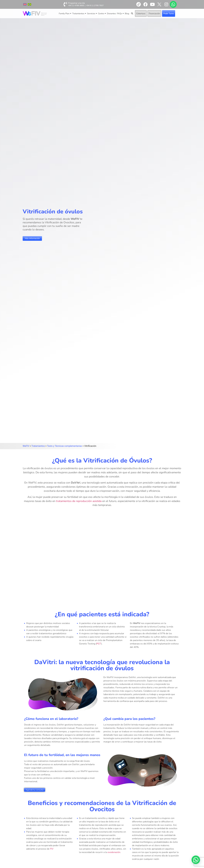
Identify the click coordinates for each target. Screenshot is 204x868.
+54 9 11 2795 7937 (95, 6)
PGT (99, 644)
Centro (102, 13)
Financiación (154, 13)
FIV (52, 849)
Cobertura (141, 13)
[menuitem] (25, 4)
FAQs (120, 13)
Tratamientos (79, 13)
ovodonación (114, 852)
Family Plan (65, 13)
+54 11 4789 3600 (76, 6)
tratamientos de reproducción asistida (79, 501)
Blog (127, 13)
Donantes (111, 13)
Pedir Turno (169, 13)
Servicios (92, 13)
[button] (196, 860)
